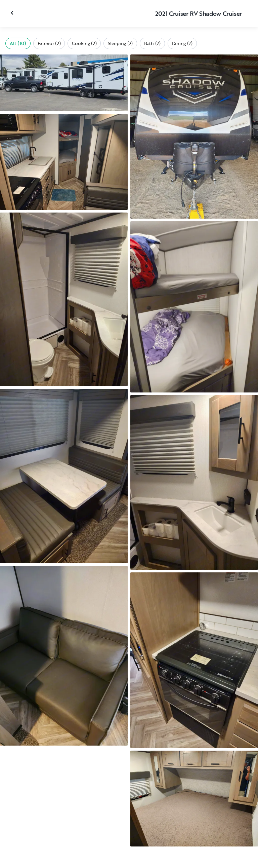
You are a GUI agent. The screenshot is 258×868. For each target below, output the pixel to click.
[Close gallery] (13, 13)
